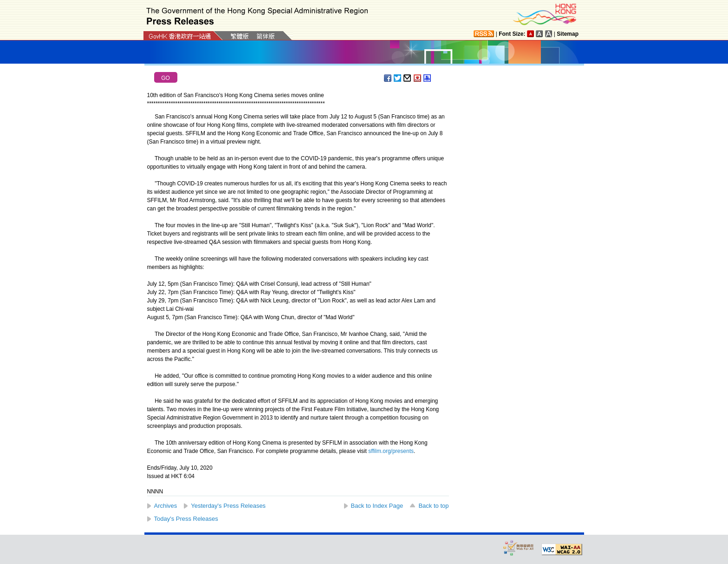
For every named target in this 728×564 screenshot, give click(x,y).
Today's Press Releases (186, 519)
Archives (166, 506)
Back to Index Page (377, 506)
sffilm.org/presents (391, 451)
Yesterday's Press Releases (228, 506)
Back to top (433, 506)
